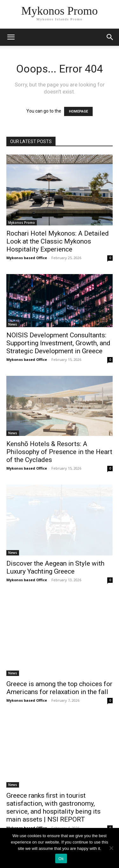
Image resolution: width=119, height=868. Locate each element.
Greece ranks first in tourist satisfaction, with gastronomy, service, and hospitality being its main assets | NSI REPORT (53, 807)
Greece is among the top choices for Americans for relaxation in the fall (59, 688)
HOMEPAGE (78, 111)
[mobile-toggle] (11, 37)
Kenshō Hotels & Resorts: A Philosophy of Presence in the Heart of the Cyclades (59, 452)
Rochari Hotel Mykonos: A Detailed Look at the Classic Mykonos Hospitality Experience (58, 241)
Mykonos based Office (27, 258)
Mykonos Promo (22, 223)
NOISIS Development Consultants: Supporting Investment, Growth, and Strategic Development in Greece (58, 343)
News (13, 324)
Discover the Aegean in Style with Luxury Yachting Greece (55, 567)
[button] (110, 37)
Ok (61, 859)
